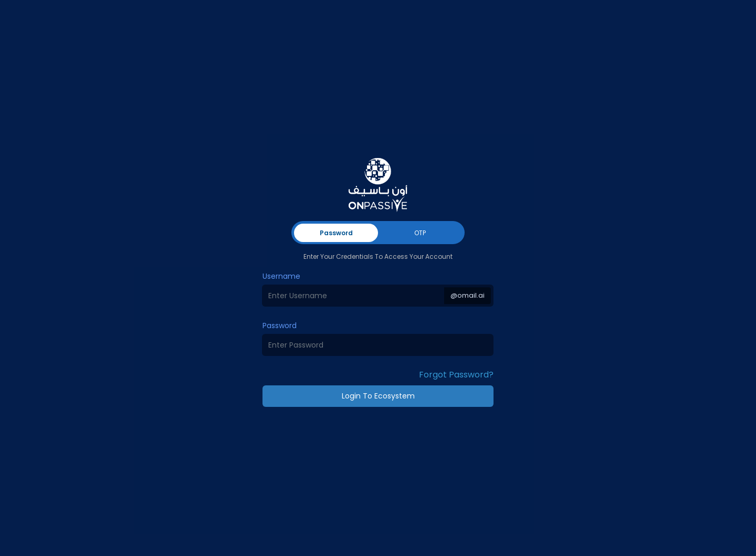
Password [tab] (336, 233)
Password (280, 326)
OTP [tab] (420, 233)
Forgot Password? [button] (456, 375)
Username (281, 276)
